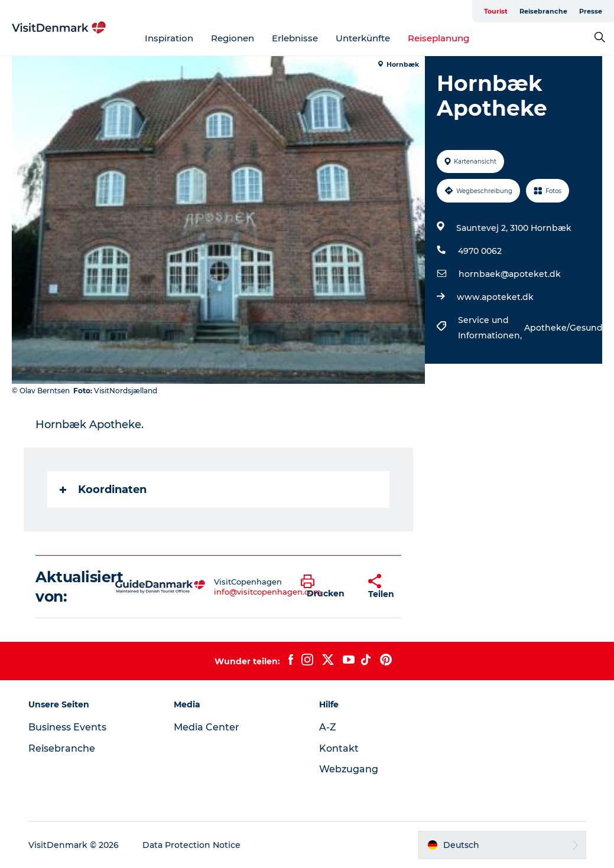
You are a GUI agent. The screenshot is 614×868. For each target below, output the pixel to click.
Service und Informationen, (491, 328)
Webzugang (349, 769)
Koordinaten (103, 490)
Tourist (496, 11)
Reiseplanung (438, 38)
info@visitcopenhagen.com (268, 592)
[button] (326, 587)
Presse (591, 11)
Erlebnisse (295, 38)
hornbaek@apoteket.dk (510, 274)
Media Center (207, 727)
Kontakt (339, 748)
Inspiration (169, 38)
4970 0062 (480, 251)
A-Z (328, 727)
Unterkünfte (363, 38)
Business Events (67, 727)
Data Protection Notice (191, 845)
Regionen (233, 38)
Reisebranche (543, 11)
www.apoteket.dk (495, 297)
